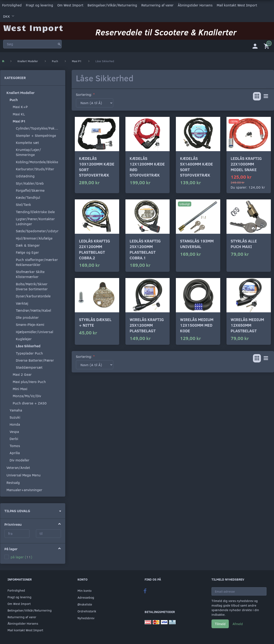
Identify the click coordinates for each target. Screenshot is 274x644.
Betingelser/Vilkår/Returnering (112, 5)
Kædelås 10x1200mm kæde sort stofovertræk (97, 166)
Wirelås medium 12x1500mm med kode (197, 324)
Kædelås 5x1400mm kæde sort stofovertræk (196, 166)
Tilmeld (220, 623)
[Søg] (59, 42)
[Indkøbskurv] (267, 45)
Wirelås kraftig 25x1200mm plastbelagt (147, 324)
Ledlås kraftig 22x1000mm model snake (246, 163)
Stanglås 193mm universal (197, 243)
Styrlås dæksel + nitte (95, 321)
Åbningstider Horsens (195, 5)
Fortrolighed (12, 5)
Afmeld (238, 623)
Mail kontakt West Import (237, 5)
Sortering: (84, 94)
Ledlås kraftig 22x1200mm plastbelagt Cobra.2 (94, 248)
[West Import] (33, 26)
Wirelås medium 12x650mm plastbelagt (247, 324)
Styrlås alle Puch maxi (244, 243)
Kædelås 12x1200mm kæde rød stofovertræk (147, 166)
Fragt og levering (39, 5)
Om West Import (70, 5)
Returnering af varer (157, 5)
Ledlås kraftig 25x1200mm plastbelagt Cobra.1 (145, 248)
